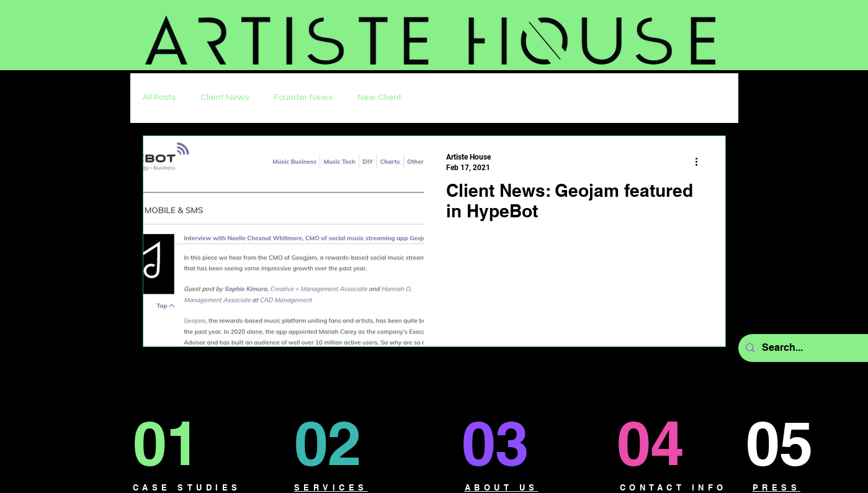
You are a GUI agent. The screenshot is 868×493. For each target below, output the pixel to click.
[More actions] (701, 161)
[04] (662, 443)
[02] (341, 443)
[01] (177, 443)
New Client (379, 97)
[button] (808, 37)
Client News (225, 97)
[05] (791, 443)
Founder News (303, 97)
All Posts (159, 97)
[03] (504, 443)
